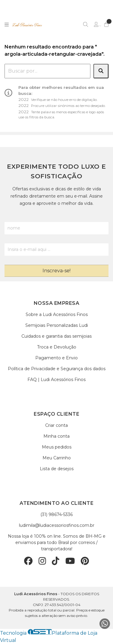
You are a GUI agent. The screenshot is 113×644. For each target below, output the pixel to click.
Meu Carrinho (57, 458)
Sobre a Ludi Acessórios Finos (57, 314)
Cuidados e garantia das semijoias (56, 336)
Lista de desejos (57, 469)
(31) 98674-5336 (56, 514)
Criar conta (56, 425)
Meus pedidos (57, 447)
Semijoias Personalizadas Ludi (57, 325)
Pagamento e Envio (56, 358)
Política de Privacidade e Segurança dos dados (57, 369)
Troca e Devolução (57, 347)
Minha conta (56, 436)
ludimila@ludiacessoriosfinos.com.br (57, 525)
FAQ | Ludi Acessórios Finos (56, 380)
